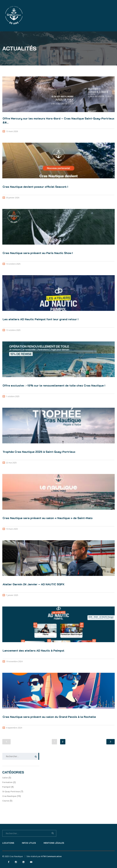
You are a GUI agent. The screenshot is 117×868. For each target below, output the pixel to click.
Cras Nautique (9, 796)
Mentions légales (54, 843)
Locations (8, 843)
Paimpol (6, 787)
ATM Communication (51, 856)
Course (6, 801)
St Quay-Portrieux (11, 791)
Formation (7, 782)
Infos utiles (29, 843)
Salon (5, 778)
